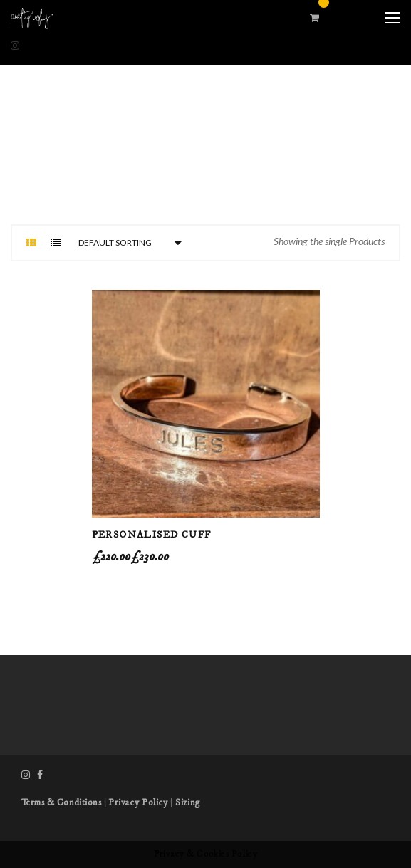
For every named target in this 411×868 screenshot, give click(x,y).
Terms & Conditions (61, 802)
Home (178, 187)
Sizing (188, 802)
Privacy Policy (138, 802)
